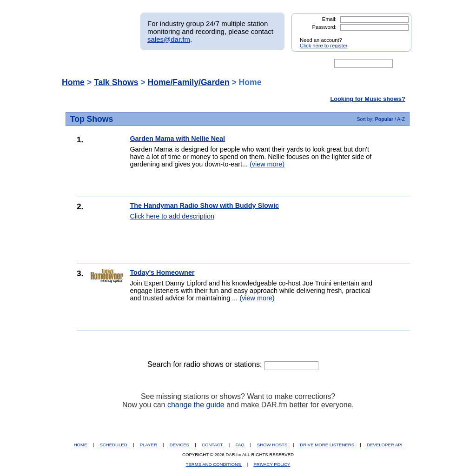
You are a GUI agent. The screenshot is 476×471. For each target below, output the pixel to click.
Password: (324, 27)
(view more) (267, 164)
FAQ (241, 445)
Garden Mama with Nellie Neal (177, 139)
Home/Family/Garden (189, 82)
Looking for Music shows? (367, 99)
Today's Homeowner (162, 272)
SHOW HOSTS (273, 445)
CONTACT (213, 445)
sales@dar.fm (169, 39)
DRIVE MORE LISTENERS (327, 445)
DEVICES (180, 445)
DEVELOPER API (384, 445)
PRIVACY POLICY (272, 464)
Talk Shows (116, 82)
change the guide (196, 405)
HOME (81, 445)
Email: (329, 19)
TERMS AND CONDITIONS (214, 464)
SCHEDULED (114, 445)
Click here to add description (172, 216)
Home (73, 82)
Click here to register (324, 46)
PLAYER (149, 445)
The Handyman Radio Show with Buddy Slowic (204, 206)
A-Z (401, 119)
